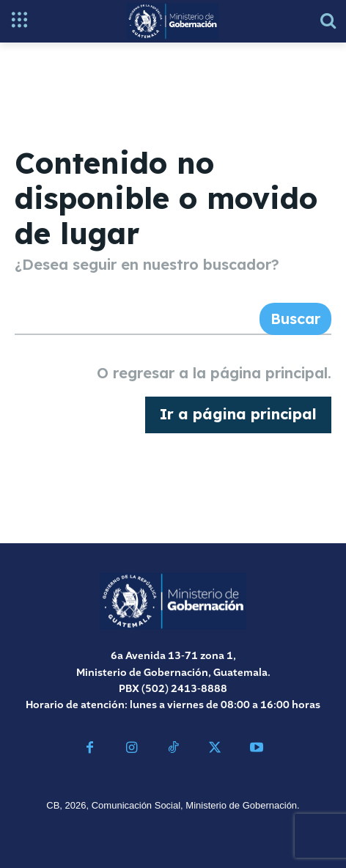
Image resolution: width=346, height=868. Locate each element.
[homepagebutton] (238, 415)
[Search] (295, 319)
